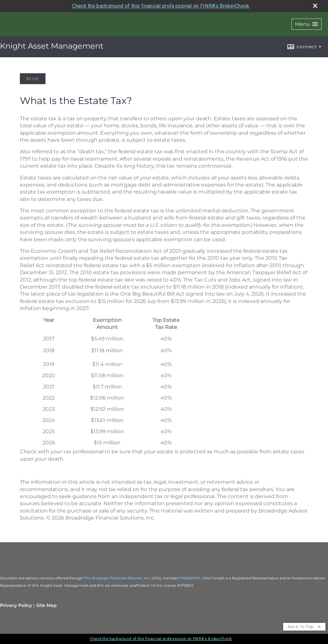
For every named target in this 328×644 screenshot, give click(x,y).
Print (33, 79)
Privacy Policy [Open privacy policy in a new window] (16, 605)
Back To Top (304, 627)
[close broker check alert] (315, 6)
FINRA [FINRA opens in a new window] (185, 578)
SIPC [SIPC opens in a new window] (197, 578)
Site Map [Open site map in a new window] (46, 605)
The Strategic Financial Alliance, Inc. (117, 578)
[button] (307, 24)
